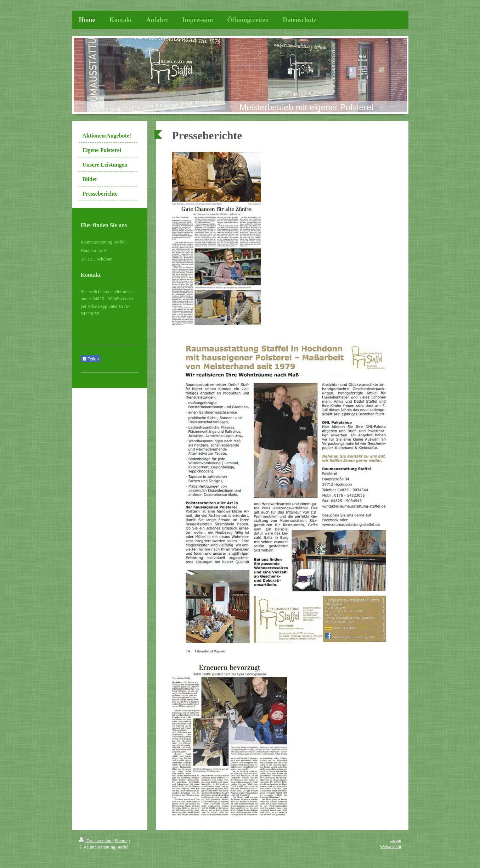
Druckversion (96, 841)
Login (396, 840)
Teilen (91, 359)
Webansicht (390, 847)
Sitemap (122, 841)
